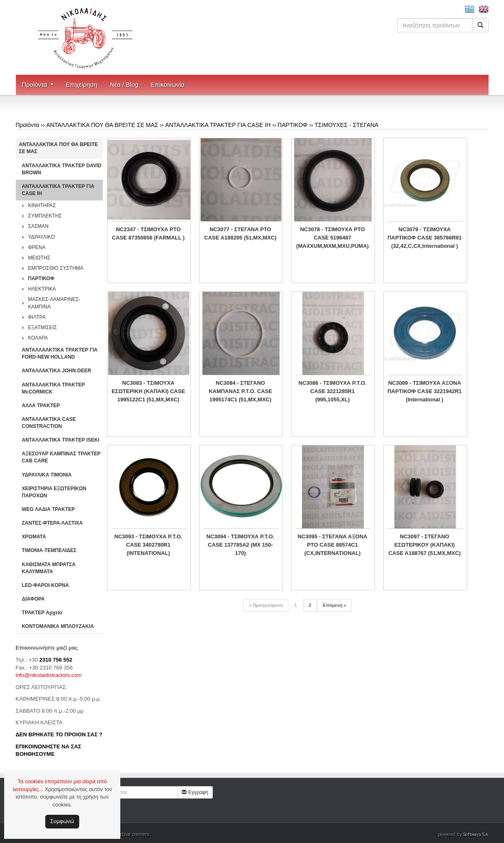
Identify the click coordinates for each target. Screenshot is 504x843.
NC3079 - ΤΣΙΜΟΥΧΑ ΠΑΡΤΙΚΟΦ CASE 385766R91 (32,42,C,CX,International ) (425, 238)
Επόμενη (334, 605)
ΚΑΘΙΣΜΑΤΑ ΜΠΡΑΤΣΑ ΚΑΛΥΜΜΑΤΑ (49, 568)
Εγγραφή (195, 792)
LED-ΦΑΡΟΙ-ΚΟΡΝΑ (46, 585)
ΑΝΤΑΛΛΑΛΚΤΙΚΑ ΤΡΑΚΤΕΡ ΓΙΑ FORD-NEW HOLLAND (60, 353)
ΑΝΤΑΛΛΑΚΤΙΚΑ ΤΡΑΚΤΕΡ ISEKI (61, 440)
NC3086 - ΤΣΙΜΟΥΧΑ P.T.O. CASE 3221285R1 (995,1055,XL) (333, 391)
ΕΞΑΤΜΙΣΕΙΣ (43, 327)
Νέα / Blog (124, 84)
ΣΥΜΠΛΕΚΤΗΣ (45, 216)
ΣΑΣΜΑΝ (39, 226)
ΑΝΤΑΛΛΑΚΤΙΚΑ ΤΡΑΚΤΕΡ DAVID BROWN (62, 169)
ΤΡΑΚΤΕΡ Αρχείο (42, 613)
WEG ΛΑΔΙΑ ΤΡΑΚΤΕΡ (49, 509)
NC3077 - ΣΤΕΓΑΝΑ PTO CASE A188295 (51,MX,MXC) (240, 233)
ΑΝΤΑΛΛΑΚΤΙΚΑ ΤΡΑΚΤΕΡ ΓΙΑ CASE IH (218, 125)
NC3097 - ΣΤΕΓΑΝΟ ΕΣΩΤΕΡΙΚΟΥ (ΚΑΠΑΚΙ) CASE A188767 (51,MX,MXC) (424, 545)
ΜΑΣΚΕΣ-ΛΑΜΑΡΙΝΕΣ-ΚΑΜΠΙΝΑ (54, 303)
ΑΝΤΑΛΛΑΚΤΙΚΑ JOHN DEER (57, 371)
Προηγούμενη (266, 605)
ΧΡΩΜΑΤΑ (34, 537)
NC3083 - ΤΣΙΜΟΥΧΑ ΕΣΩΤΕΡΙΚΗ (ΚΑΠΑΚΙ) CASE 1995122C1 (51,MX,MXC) (148, 391)
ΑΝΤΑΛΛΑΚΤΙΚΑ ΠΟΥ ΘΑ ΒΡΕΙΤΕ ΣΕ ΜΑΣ (102, 125)
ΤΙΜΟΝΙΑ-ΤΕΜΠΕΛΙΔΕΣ (49, 550)
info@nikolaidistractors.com (49, 675)
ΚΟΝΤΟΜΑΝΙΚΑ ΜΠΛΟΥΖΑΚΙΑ (58, 626)
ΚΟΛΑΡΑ (38, 338)
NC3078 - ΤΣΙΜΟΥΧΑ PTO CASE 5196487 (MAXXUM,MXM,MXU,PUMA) (332, 238)
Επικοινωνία (168, 84)
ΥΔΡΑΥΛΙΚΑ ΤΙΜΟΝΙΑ (47, 475)
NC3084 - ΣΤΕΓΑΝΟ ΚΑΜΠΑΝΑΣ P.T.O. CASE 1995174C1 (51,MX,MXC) (240, 391)
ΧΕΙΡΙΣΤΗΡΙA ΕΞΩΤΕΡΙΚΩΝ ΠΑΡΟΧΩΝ (54, 492)
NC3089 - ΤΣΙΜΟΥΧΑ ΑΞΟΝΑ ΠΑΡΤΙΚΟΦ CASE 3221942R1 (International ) (425, 391)
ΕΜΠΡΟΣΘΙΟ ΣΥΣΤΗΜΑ (56, 268)
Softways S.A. (476, 834)
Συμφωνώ (62, 821)
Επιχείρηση (82, 84)
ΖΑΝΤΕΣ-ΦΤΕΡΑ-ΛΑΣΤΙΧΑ (52, 523)
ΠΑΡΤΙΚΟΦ (292, 125)
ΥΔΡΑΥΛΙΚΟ (42, 237)
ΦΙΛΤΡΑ (37, 317)
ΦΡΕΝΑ (37, 247)
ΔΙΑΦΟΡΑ (33, 599)
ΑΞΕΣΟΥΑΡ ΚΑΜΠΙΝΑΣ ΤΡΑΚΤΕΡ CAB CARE (61, 457)
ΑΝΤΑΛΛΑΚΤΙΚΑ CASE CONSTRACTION (49, 423)
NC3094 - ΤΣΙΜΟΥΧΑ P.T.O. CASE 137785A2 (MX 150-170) (241, 545)
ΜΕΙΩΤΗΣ (39, 258)
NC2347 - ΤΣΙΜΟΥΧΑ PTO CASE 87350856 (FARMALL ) (148, 233)
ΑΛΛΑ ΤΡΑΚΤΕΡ (41, 406)
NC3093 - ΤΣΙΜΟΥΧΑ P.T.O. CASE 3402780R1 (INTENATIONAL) (149, 545)
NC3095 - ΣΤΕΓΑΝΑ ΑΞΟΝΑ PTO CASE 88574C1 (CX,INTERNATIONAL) (333, 545)
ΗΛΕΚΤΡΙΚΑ (42, 289)
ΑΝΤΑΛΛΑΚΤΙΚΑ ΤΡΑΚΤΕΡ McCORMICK (54, 388)
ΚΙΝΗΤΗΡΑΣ (42, 205)
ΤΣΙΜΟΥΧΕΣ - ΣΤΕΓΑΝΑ (346, 125)
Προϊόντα (35, 84)
